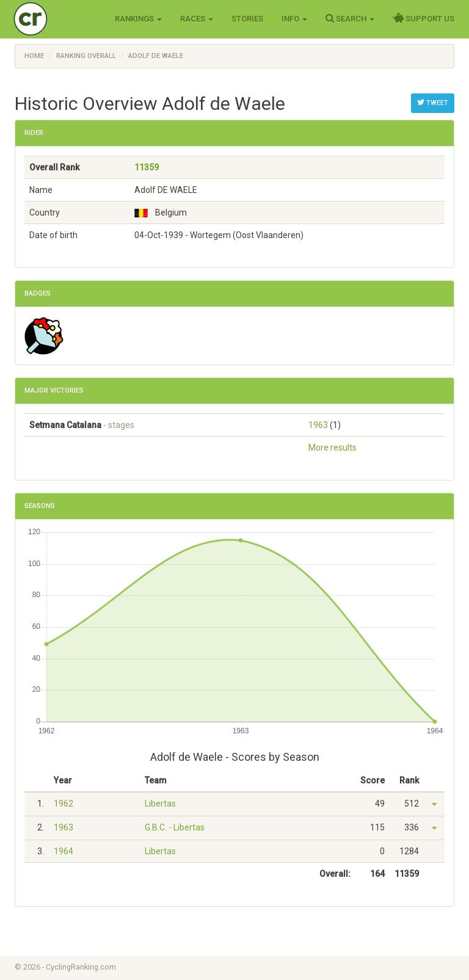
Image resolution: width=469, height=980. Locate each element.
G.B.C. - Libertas (175, 827)
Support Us (424, 18)
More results (333, 448)
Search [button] (350, 18)
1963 (318, 425)
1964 (64, 851)
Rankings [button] (138, 19)
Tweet (433, 103)
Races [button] (197, 19)
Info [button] (294, 19)
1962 (64, 804)
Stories (247, 19)
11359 (147, 167)
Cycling (56, 18)
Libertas (160, 804)
